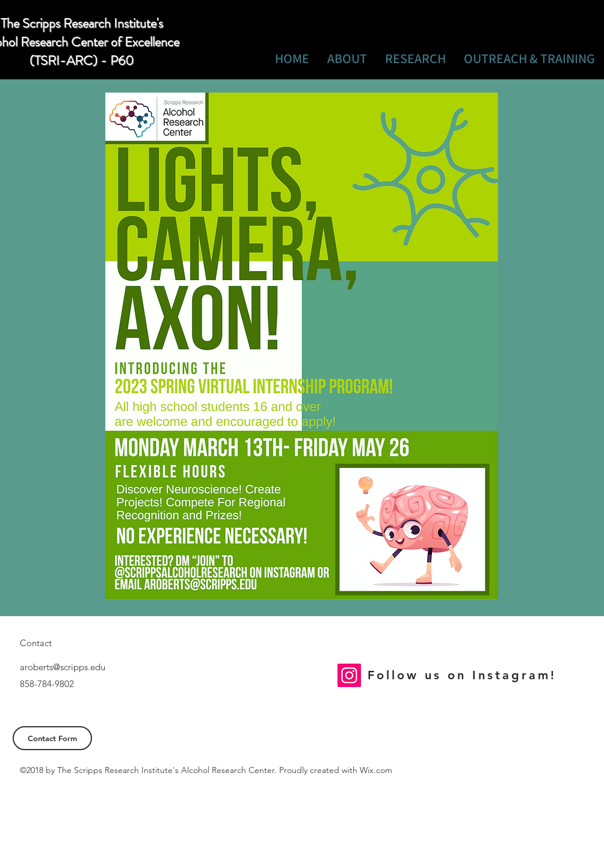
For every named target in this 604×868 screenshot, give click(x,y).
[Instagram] (349, 675)
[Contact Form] (52, 738)
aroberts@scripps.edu (63, 667)
